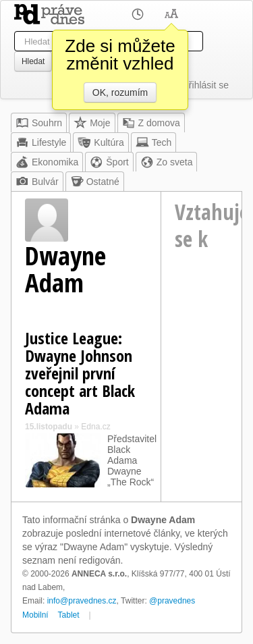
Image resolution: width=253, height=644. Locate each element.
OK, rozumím (120, 92)
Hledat (33, 61)
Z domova (151, 123)
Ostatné (95, 182)
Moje (92, 123)
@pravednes (172, 601)
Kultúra (101, 142)
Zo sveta (167, 162)
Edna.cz (95, 427)
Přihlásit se (206, 85)
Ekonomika (47, 162)
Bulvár (37, 182)
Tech (154, 142)
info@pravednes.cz (82, 601)
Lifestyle (41, 142)
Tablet (69, 615)
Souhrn (39, 123)
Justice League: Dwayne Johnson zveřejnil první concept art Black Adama (80, 373)
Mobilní (35, 615)
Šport (109, 162)
